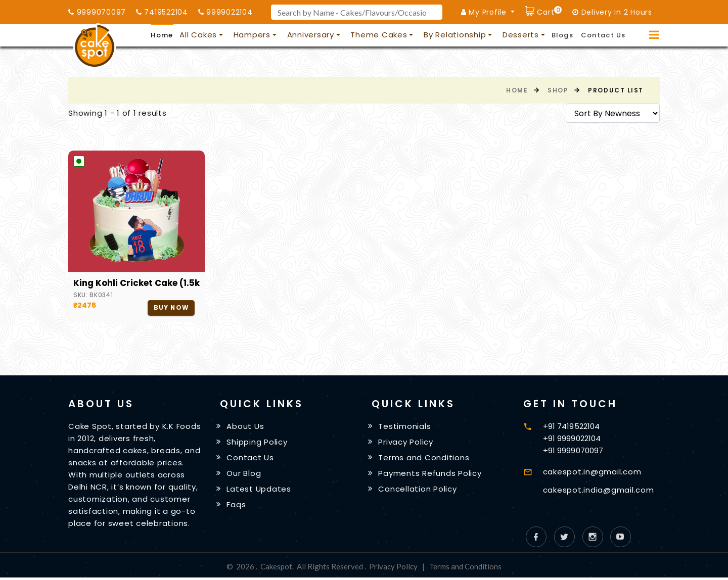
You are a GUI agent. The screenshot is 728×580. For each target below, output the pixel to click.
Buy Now (171, 308)
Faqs (237, 507)
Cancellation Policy (418, 491)
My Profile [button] (485, 12)
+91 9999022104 (572, 438)
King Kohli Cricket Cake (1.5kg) (136, 283)
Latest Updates (259, 491)
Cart (549, 11)
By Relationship (455, 35)
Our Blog (244, 475)
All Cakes (198, 35)
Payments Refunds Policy (430, 475)
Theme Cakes (379, 35)
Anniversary (311, 35)
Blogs (563, 35)
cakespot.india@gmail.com (599, 490)
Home (162, 35)
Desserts (521, 35)
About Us (246, 427)
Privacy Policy (406, 443)
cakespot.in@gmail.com (592, 472)
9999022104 (225, 12)
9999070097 (97, 12)
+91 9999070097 (573, 450)
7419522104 (162, 12)
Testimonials (405, 427)
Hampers (252, 35)
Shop (558, 90)
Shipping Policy (257, 443)
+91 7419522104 (571, 426)
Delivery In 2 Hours (612, 12)
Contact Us (603, 35)
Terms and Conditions (424, 459)
